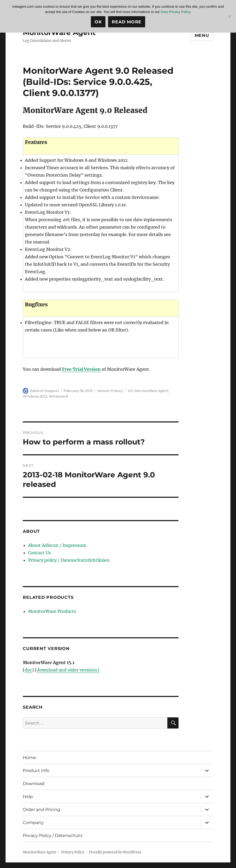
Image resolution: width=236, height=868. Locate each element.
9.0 (130, 391)
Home (29, 758)
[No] (229, 16)
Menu (202, 35)
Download (34, 784)
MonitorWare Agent (152, 391)
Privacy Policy (73, 852)
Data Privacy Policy (175, 12)
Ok (98, 22)
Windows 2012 (35, 396)
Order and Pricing (41, 810)
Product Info (36, 771)
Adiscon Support (44, 391)
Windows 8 (58, 396)
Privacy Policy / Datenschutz (53, 836)
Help (28, 797)
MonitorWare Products (52, 611)
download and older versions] (68, 670)
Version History (110, 391)
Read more (127, 22)
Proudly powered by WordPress (115, 852)
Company (33, 823)
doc (28, 670)
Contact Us (39, 553)
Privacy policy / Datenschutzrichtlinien (69, 560)
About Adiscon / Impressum (57, 545)
